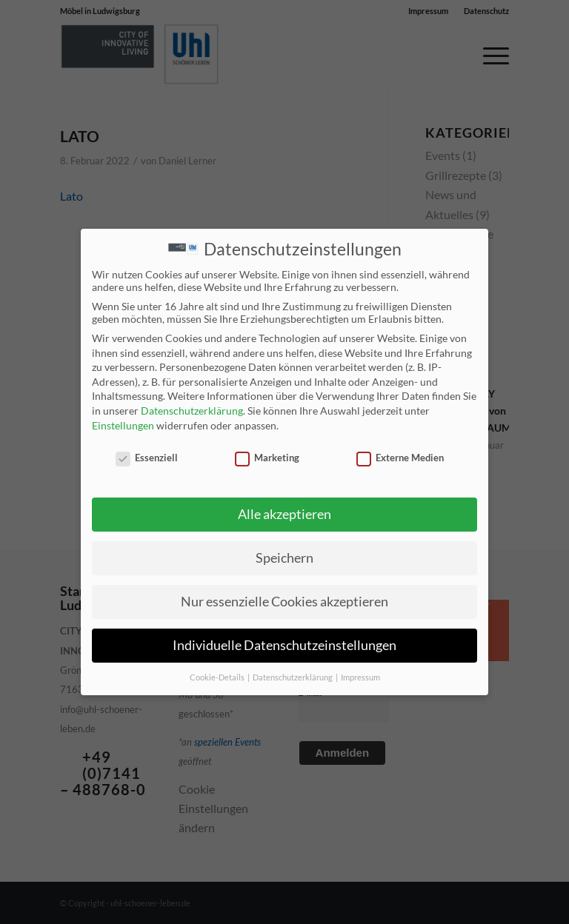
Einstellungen (123, 424)
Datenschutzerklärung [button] (293, 676)
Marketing (267, 457)
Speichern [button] (284, 556)
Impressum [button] (360, 676)
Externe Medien (400, 457)
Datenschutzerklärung (192, 409)
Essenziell (147, 457)
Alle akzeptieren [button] (284, 513)
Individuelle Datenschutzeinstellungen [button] (284, 644)
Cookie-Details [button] (218, 676)
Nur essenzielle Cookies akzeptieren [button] (284, 600)
